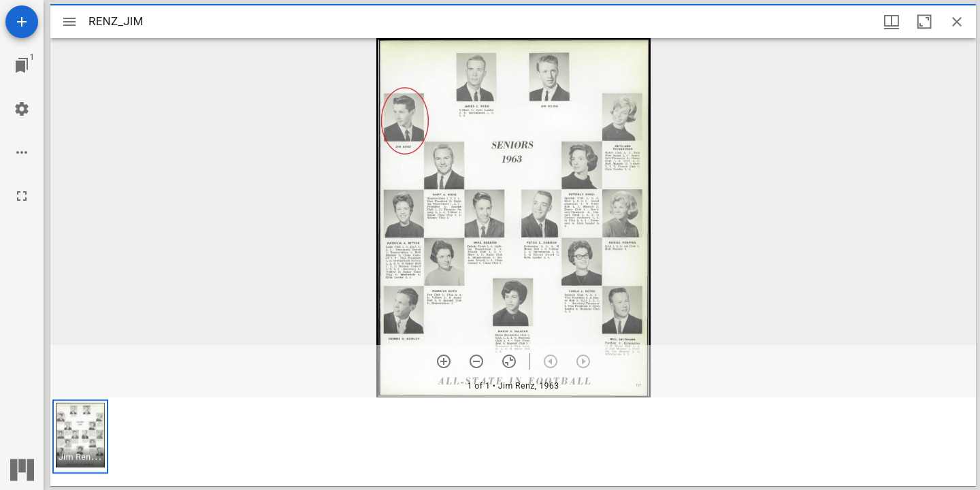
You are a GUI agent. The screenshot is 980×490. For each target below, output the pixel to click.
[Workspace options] (22, 152)
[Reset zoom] (509, 361)
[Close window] (957, 22)
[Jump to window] (22, 65)
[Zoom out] (476, 361)
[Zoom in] (444, 361)
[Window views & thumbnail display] (892, 22)
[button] (80, 437)
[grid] (513, 442)
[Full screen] (22, 196)
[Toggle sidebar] (69, 22)
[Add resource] (22, 22)
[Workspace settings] (22, 109)
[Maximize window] (924, 22)
